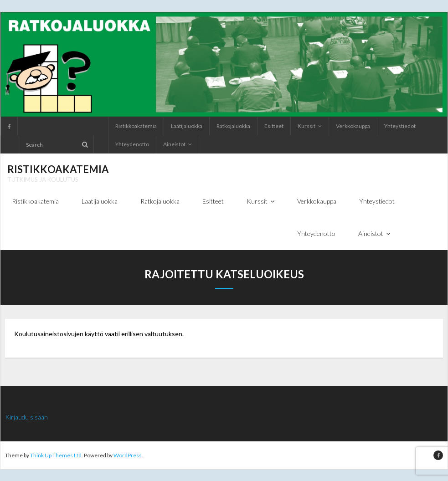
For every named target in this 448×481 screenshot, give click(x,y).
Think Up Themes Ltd (56, 455)
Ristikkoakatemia (136, 126)
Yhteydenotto (132, 144)
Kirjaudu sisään (26, 417)
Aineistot (174, 144)
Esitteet (274, 126)
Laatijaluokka (187, 126)
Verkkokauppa (353, 126)
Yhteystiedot (400, 126)
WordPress (128, 455)
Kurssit (306, 126)
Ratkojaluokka (233, 126)
